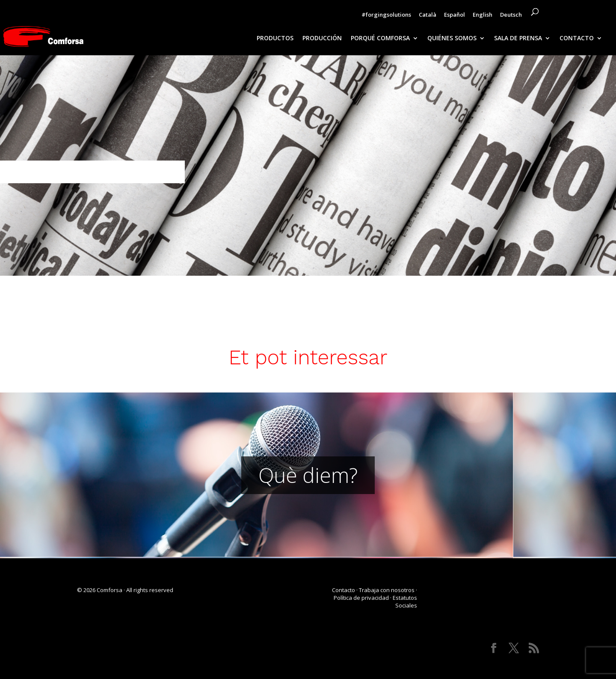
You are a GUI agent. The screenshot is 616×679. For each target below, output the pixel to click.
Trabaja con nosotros (387, 590)
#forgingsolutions (386, 15)
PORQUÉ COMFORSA (380, 39)
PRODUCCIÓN (322, 39)
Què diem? (308, 475)
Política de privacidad (361, 598)
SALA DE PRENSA (518, 39)
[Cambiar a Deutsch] (511, 17)
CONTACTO (577, 39)
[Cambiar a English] (483, 17)
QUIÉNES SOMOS (452, 39)
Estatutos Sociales (405, 602)
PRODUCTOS (275, 39)
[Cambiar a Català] (428, 17)
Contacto (344, 590)
